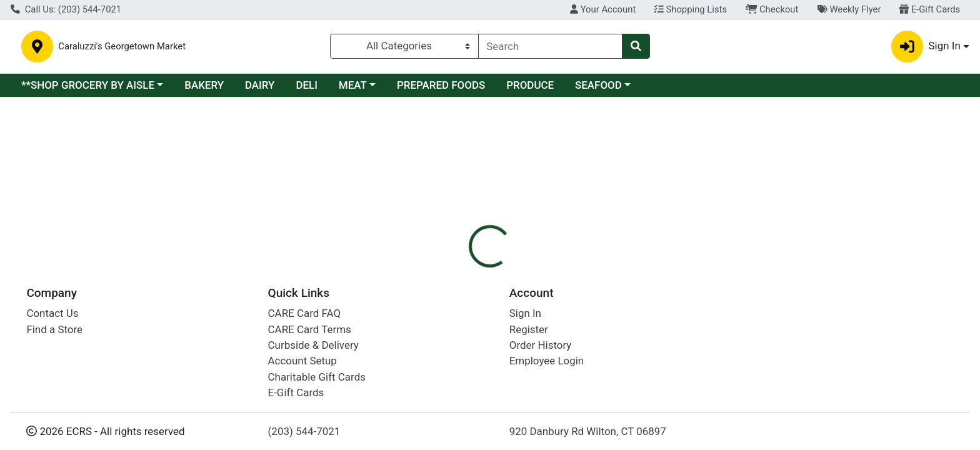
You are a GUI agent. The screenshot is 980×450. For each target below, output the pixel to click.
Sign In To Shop (832, 144)
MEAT (353, 89)
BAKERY (204, 89)
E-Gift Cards (930, 9)
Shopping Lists (691, 9)
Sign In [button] (926, 48)
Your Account (603, 9)
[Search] (551, 48)
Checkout (772, 9)
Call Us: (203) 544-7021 (66, 9)
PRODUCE (530, 89)
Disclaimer (502, 191)
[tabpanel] (694, 246)
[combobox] (551, 48)
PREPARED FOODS (441, 89)
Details (443, 191)
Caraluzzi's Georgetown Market (255, 48)
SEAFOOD (598, 89)
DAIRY (260, 89)
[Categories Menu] (404, 48)
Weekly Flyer (849, 9)
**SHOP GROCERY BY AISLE (88, 89)
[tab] (443, 190)
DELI (307, 89)
